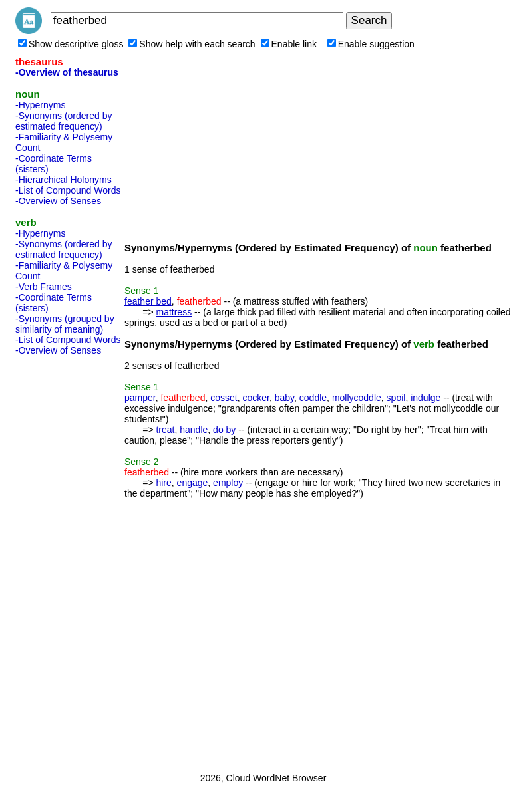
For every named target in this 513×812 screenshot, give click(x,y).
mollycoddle (357, 398)
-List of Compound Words (68, 190)
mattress (174, 312)
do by (224, 430)
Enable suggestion (371, 44)
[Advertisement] (69, 560)
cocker (256, 398)
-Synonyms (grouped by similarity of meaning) (65, 324)
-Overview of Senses (58, 201)
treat (165, 430)
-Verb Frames (44, 287)
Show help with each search (192, 44)
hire (163, 483)
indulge (426, 398)
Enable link (289, 44)
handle (194, 430)
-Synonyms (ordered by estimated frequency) (64, 121)
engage (193, 483)
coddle (313, 398)
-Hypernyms (40, 105)
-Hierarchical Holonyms (64, 180)
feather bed (148, 301)
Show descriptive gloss (71, 44)
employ (228, 483)
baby (284, 398)
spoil (396, 398)
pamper (140, 398)
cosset (224, 398)
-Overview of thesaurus (67, 72)
